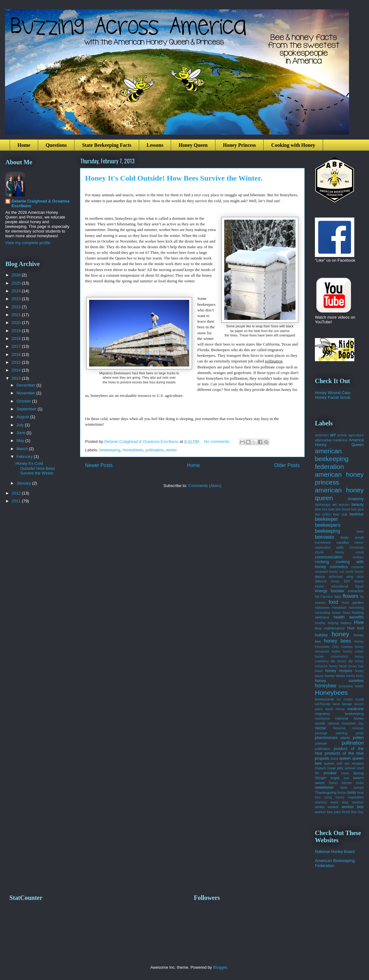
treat (360, 793)
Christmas (356, 548)
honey (340, 634)
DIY (347, 581)
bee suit (340, 514)
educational (340, 586)
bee (318, 509)
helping (333, 623)
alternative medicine (331, 440)
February (25, 457)
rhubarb (321, 768)
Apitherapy (323, 505)
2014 (17, 370)
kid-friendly (323, 704)
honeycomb (324, 699)
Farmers (327, 597)
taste (344, 788)
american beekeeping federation (332, 459)
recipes (358, 763)
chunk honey (329, 552)
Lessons (155, 145)
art (335, 504)
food (333, 602)
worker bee (353, 807)
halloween (322, 608)
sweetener (324, 787)
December (27, 385)
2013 (17, 378)
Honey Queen (193, 145)
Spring (358, 773)
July (21, 425)
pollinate (321, 744)
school (350, 768)
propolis (322, 758)
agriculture (356, 435)
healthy (320, 623)
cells (340, 547)
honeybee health (351, 686)
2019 (17, 331)
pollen (358, 738)
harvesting (356, 608)
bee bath (329, 509)
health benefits (349, 617)
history (346, 623)
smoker (330, 773)
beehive (356, 514)
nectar (321, 728)
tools (352, 792)
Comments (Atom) (205, 486)
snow (345, 773)
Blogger (220, 967)
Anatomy (356, 499)
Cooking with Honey (293, 145)
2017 (17, 346)
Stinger (321, 778)
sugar (335, 778)
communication (329, 557)
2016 (17, 354)
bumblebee (323, 543)
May (21, 441)
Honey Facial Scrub (333, 397)
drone (359, 581)
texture (359, 788)
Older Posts (287, 465)
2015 (17, 362)
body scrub (352, 537)
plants (345, 738)
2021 (17, 315)
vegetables (356, 797)
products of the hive (344, 753)
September (27, 409)
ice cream (345, 699)
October (24, 401)
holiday (321, 635)
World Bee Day (353, 812)
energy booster (330, 591)
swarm (358, 778)
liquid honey (335, 709)
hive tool (355, 628)
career (359, 543)
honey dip (345, 661)
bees (360, 532)
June (22, 433)
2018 (17, 339)
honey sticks (335, 676)
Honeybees (133, 450)
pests (360, 733)
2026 (17, 275)
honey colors (354, 652)
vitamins (321, 802)
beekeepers (328, 525)
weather (358, 802)
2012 (17, 493)
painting (341, 733)
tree (318, 797)
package (321, 733)
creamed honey (326, 572)
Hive (359, 622)
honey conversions (331, 657)
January (24, 483)
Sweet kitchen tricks (346, 783)
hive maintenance (330, 628)
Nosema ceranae (348, 728)
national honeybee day (346, 723)
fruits (345, 603)
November (27, 393)
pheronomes (326, 738)
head (346, 613)
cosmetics (339, 567)
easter (319, 586)
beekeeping (110, 450)
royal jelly (335, 768)
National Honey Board (335, 852)
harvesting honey (328, 613)
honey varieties (339, 681)
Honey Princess (239, 145)
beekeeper (326, 519)
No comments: (218, 441)
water (334, 802)
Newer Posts (99, 465)
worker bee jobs (328, 812)
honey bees (338, 641)
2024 (17, 291)
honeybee (326, 686)
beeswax (325, 537)
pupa (334, 759)
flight (338, 597)
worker (333, 807)
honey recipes (339, 671)
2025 (17, 283)
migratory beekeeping (339, 713)
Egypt (359, 586)
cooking (322, 562)
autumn (344, 505)
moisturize (322, 718)
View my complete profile (28, 243)
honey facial (338, 666)
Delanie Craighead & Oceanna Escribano (40, 203)
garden (358, 602)
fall (317, 597)
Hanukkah (339, 608)
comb (360, 552)
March (23, 449)
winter (172, 450)
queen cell (333, 763)
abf (333, 435)
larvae (347, 704)
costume (358, 567)
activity (342, 435)
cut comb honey (352, 572)
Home (24, 145)
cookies (358, 557)
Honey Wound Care (333, 393)
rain (347, 764)
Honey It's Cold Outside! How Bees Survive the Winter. (174, 178)
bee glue (357, 509)
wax (345, 802)
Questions (56, 145)
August (23, 417)
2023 (17, 299)
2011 (17, 501)
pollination (155, 450)
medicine (356, 709)
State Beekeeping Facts (106, 145)
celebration (323, 548)
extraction (356, 591)
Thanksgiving (326, 792)
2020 (17, 323)
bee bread (343, 509)
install (359, 699)
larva (336, 704)
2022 (17, 307)
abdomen (322, 435)
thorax (342, 793)
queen (345, 758)
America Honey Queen (339, 442)
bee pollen (323, 514)
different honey (327, 581)
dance (320, 576)
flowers (350, 596)
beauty (358, 504)
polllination (323, 749)
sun (346, 778)
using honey (334, 797)
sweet (320, 783)
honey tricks (355, 676)
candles (343, 542)
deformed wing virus (346, 577)
